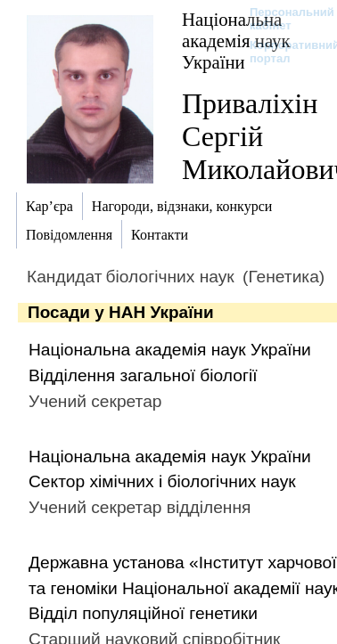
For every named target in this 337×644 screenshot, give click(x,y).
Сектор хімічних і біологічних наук (162, 481)
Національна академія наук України (170, 350)
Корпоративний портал (283, 52)
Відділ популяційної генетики (143, 613)
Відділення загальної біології (143, 375)
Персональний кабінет (283, 19)
